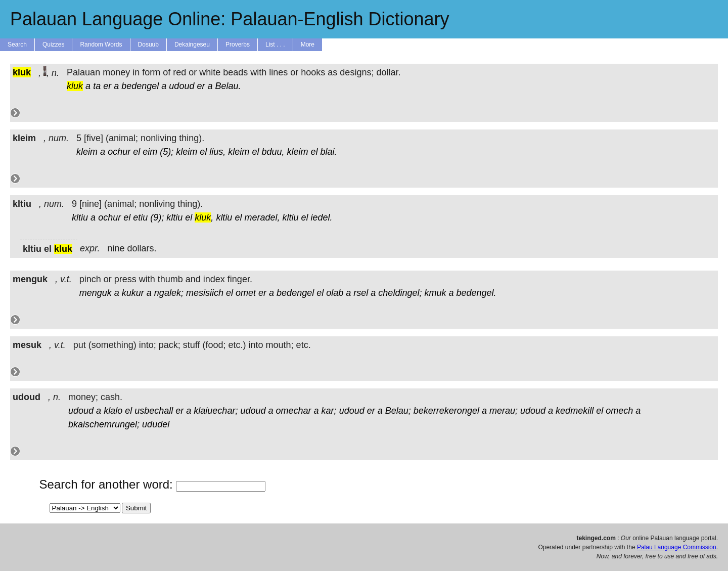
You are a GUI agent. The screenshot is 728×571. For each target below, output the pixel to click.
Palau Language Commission (677, 547)
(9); (157, 217)
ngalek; (169, 293)
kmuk (435, 293)
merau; (504, 411)
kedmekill (575, 411)
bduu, (273, 152)
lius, (217, 152)
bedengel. (476, 293)
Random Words (101, 45)
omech (619, 411)
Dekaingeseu (192, 45)
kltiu (80, 217)
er (107, 86)
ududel (156, 424)
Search (17, 45)
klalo (113, 411)
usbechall (154, 411)
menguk (96, 293)
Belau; (398, 411)
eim (150, 152)
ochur (119, 152)
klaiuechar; (216, 411)
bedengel (140, 86)
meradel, (262, 217)
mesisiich (205, 293)
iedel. (322, 217)
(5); (167, 152)
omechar (294, 411)
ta (97, 86)
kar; (329, 411)
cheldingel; (400, 293)
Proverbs (238, 45)
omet (246, 293)
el (136, 152)
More (308, 45)
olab (335, 293)
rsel (361, 293)
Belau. (228, 86)
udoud (181, 86)
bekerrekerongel (446, 411)
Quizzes (53, 45)
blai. (329, 152)
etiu (140, 217)
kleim (87, 152)
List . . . (275, 45)
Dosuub (148, 45)
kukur (133, 293)
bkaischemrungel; (104, 424)
